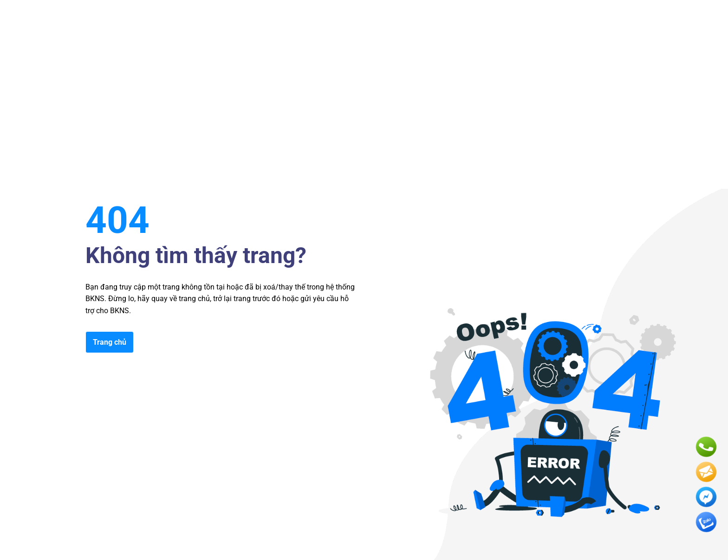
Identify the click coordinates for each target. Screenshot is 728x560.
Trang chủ (110, 342)
